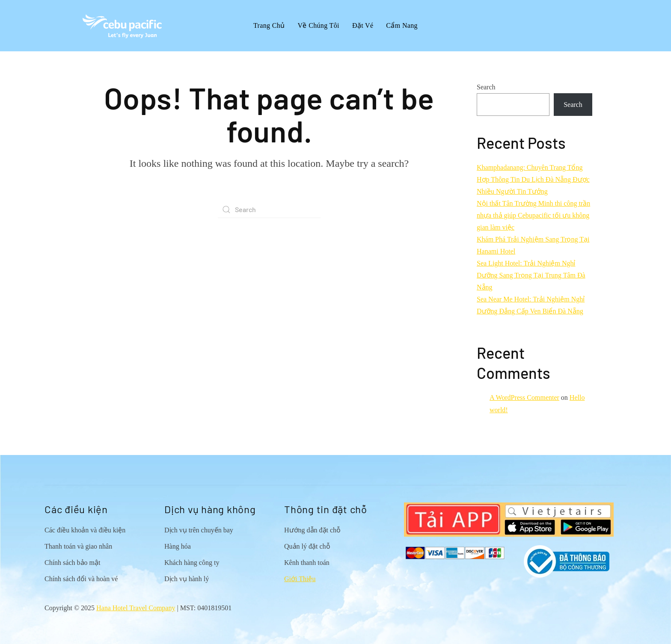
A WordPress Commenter (524, 397)
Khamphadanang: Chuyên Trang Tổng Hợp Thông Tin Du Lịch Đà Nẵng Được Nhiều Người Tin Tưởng (533, 179)
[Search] (269, 210)
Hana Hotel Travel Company (136, 608)
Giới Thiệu (300, 579)
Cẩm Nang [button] (402, 25)
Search (486, 87)
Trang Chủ (269, 25)
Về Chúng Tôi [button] (319, 25)
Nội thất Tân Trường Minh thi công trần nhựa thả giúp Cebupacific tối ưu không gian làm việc (533, 215)
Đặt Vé (363, 25)
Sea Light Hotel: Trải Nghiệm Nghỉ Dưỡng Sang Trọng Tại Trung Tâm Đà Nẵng (531, 275)
